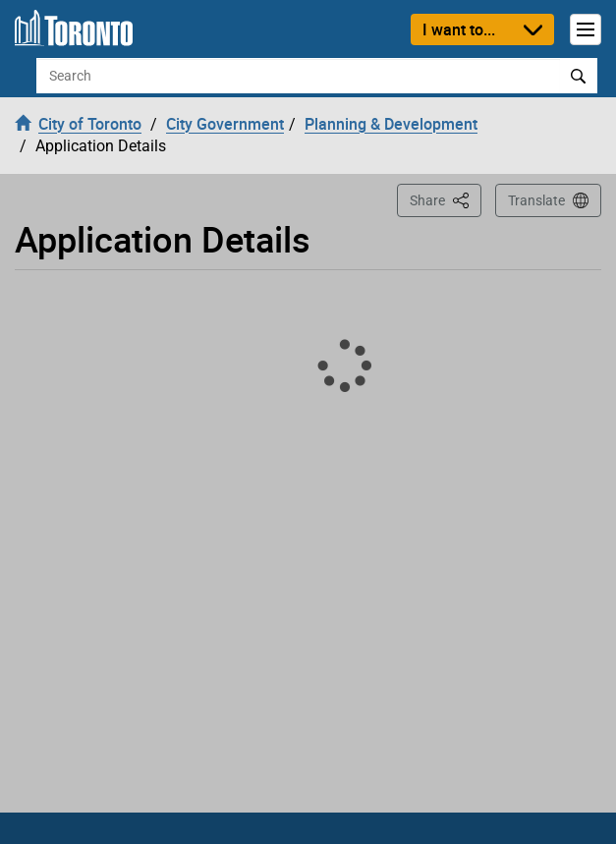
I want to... (459, 29)
